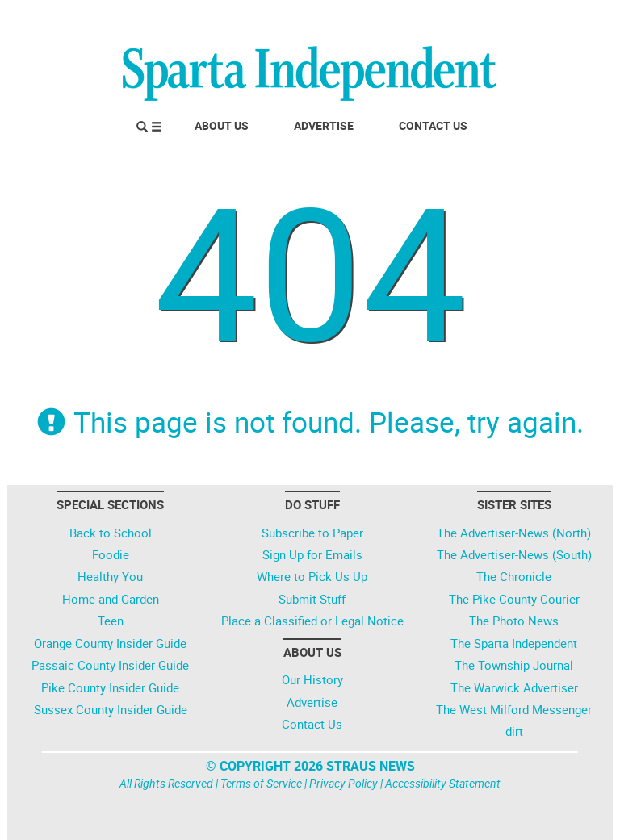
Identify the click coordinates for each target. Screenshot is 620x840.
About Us (222, 125)
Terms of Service (261, 783)
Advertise (324, 125)
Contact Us (433, 125)
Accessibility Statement (443, 783)
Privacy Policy (344, 783)
